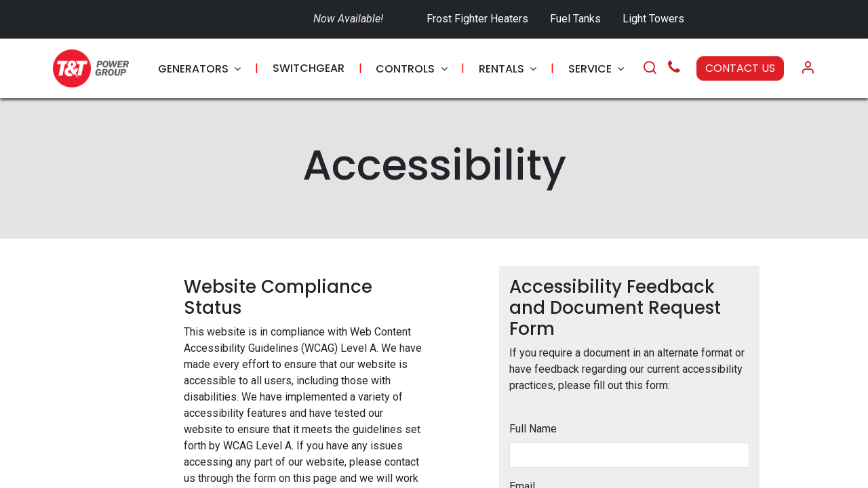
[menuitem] (199, 69)
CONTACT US (740, 68)
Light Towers (653, 19)
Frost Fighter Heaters (477, 19)
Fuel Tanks (577, 19)
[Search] (650, 68)
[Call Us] (674, 69)
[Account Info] (808, 68)
